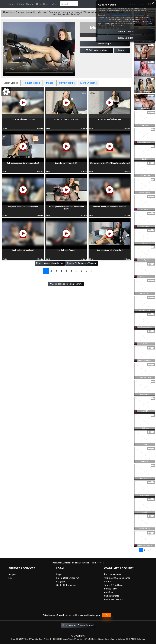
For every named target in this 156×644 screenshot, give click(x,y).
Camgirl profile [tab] (67, 83)
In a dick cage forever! (66, 250)
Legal (59, 574)
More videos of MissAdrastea (50, 263)
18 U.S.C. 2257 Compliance (117, 578)
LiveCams (9, 4)
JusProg (100, 563)
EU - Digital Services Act (68, 578)
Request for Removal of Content (82, 263)
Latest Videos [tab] (11, 83)
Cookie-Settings (112, 596)
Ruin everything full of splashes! (110, 250)
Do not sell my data (113, 600)
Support (12, 574)
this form (148, 19)
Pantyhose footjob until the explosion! (23, 207)
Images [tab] (49, 83)
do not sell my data (142, 24)
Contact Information (66, 585)
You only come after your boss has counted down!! (66, 208)
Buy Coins (43, 4)
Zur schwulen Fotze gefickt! (66, 163)
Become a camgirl (113, 574)
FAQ (10, 578)
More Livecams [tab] (88, 83)
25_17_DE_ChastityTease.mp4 (66, 119)
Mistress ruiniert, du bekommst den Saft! (110, 207)
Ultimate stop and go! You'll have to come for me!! (110, 163)
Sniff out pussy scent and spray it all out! (23, 163)
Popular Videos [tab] (32, 83)
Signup (30, 4)
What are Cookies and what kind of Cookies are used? (126, 15)
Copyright (61, 582)
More (54, 4)
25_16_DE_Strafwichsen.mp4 (110, 119)
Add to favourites (96, 50)
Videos (20, 4)
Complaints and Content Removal (78, 625)
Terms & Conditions (113, 585)
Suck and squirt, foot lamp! (23, 250)
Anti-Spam (109, 592)
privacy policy (103, 19)
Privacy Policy (111, 589)
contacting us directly (106, 21)
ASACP (108, 582)
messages (105, 44)
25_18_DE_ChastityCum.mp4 (23, 119)
